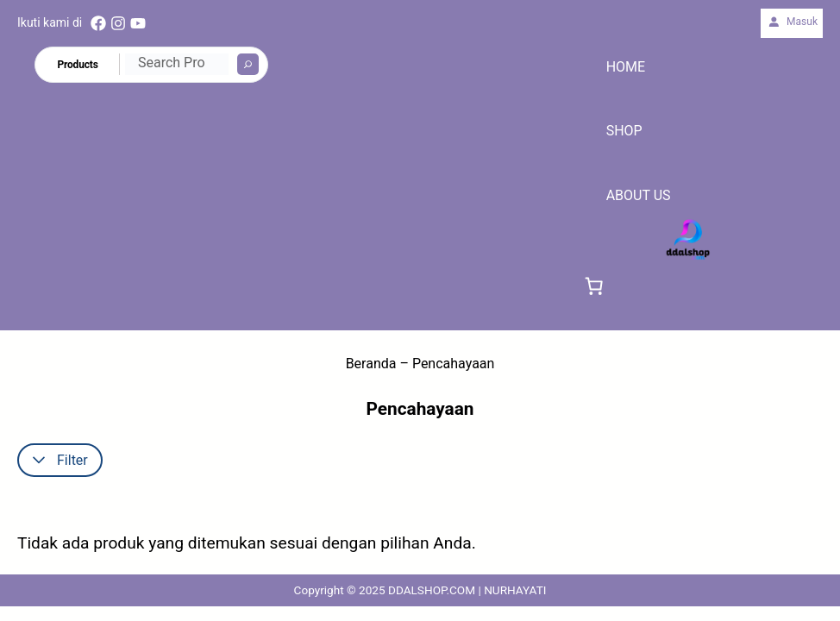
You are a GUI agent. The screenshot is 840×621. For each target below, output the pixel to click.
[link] (594, 286)
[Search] (248, 64)
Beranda (371, 364)
